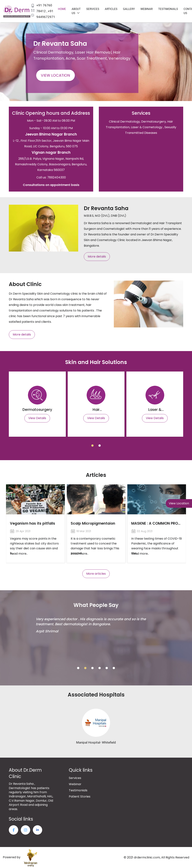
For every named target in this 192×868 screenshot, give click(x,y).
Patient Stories (80, 796)
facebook (13, 830)
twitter (25, 830)
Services (93, 9)
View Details (37, 418)
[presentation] (9, 53)
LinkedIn (37, 830)
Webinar (147, 9)
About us (76, 11)
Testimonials (168, 9)
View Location (55, 75)
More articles (96, 574)
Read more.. (19, 554)
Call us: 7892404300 (51, 177)
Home (62, 9)
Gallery (129, 9)
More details (97, 257)
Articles (111, 9)
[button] (92, 446)
